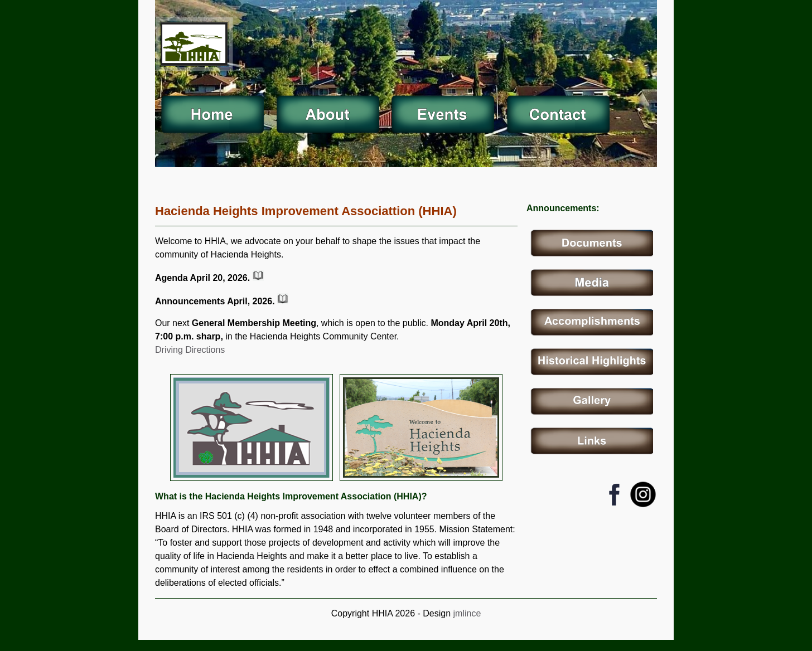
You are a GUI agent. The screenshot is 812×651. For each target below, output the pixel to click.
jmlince (466, 613)
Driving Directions (190, 350)
